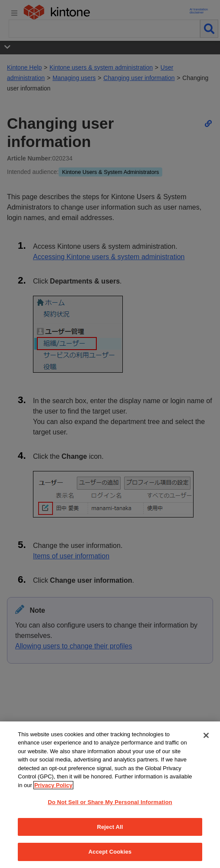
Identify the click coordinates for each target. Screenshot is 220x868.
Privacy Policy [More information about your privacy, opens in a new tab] (53, 785)
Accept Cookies (110, 852)
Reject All (110, 827)
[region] (110, 795)
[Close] (206, 735)
